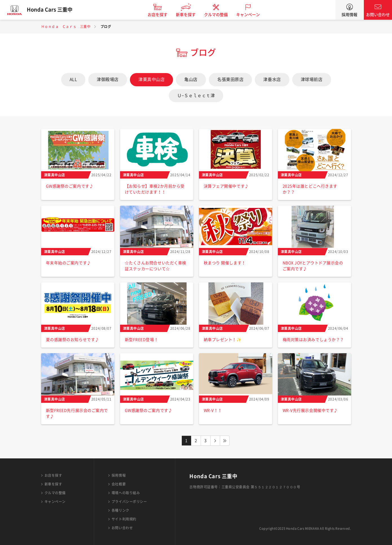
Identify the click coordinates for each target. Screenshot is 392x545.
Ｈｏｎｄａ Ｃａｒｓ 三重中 (66, 27)
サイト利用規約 (124, 519)
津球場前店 (312, 79)
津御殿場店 (108, 79)
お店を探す (160, 15)
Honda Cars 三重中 (52, 10)
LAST (225, 441)
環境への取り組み (126, 493)
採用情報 (349, 15)
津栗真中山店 (151, 79)
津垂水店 (272, 79)
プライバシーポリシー (129, 502)
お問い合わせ (378, 15)
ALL (73, 79)
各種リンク (120, 510)
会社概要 (119, 484)
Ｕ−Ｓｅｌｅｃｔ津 (196, 95)
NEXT (215, 441)
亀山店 (191, 79)
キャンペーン (251, 15)
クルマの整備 (218, 15)
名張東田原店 (230, 79)
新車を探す (188, 15)
